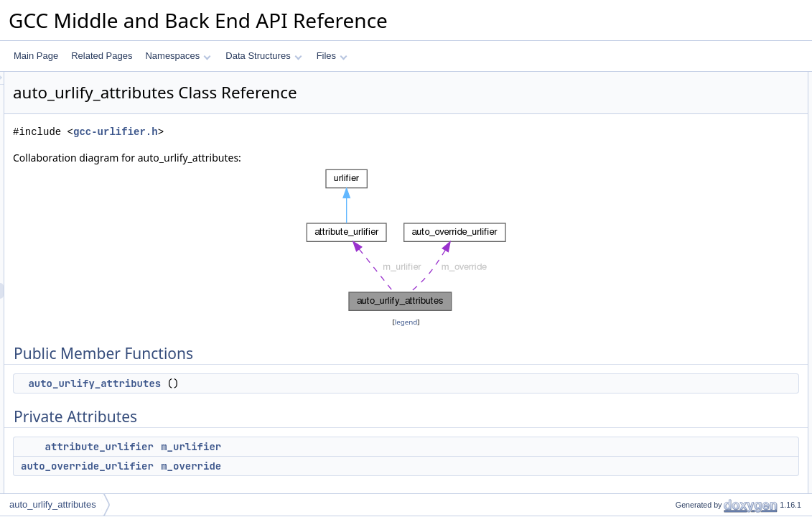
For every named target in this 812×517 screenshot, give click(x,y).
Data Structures (263, 56)
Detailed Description (690, 159)
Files (332, 56)
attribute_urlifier (279, 447)
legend (409, 322)
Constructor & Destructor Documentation (729, 174)
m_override (370, 466)
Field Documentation (691, 206)
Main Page (36, 56)
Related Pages (102, 56)
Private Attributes (685, 111)
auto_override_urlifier (267, 466)
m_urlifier (370, 447)
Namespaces (178, 56)
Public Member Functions (700, 80)
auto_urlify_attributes (274, 383)
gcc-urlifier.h (295, 132)
